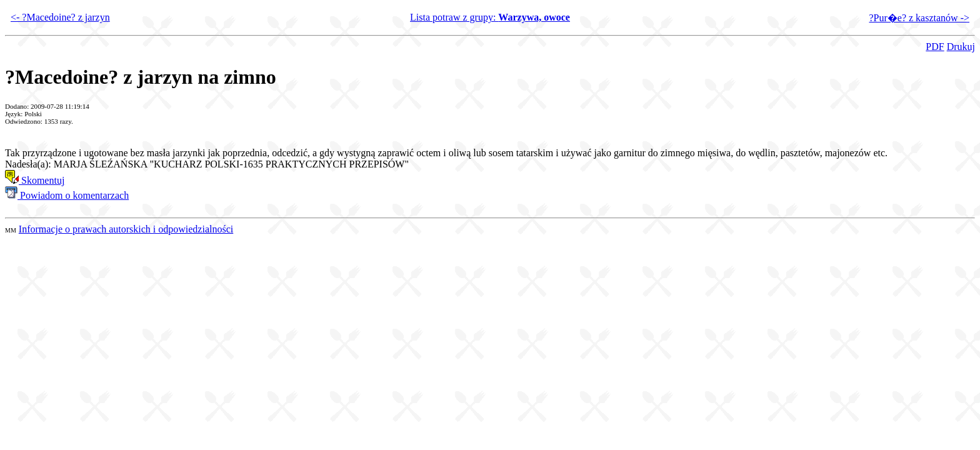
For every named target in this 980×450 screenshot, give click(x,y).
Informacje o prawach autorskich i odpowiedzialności (126, 229)
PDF (935, 47)
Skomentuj (35, 180)
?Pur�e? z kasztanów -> (919, 18)
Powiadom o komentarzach (67, 195)
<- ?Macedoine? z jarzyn (60, 17)
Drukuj (961, 47)
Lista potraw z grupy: (490, 17)
